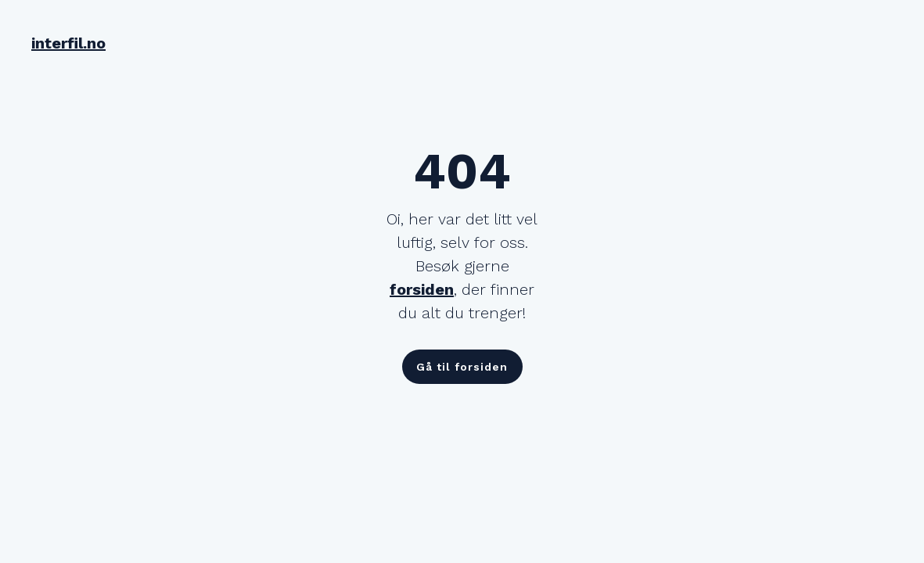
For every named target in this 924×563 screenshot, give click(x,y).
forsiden (422, 289)
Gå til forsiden (462, 367)
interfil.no (68, 43)
